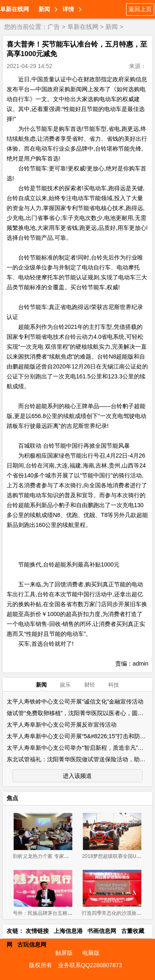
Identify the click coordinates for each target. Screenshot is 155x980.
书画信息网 (102, 931)
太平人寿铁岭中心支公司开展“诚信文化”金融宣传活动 (75, 701)
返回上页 (140, 9)
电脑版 (91, 953)
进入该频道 (77, 776)
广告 (54, 27)
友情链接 (37, 931)
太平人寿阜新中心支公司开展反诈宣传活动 (62, 725)
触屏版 (64, 953)
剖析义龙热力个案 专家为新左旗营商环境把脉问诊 (68, 856)
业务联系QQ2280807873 (90, 965)
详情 (68, 9)
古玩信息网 (32, 945)
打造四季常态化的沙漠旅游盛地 (117, 913)
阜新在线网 (14, 9)
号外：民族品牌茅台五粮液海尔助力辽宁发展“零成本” (72, 913)
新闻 (44, 9)
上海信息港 (68, 931)
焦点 (12, 798)
